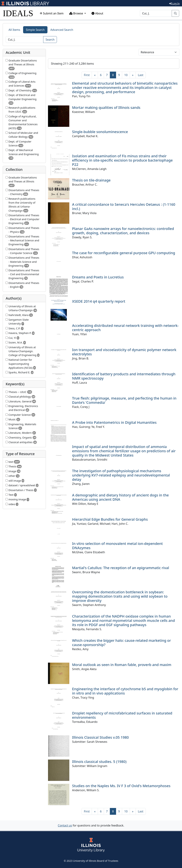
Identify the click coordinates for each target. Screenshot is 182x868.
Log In (174, 3)
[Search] (156, 13)
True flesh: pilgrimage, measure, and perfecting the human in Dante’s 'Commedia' (124, 400)
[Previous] (95, 75)
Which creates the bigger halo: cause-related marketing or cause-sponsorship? (122, 643)
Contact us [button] (65, 825)
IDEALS (18, 13)
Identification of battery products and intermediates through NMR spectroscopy (124, 376)
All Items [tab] (14, 30)
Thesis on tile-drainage (91, 180)
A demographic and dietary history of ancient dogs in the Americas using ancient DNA (121, 497)
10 (126, 75)
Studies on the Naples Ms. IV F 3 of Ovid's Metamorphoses (121, 786)
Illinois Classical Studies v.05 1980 (101, 737)
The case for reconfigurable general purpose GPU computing (124, 253)
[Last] (141, 75)
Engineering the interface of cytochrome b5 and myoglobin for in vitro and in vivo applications (125, 691)
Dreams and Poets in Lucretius (98, 277)
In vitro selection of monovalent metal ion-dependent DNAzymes (117, 546)
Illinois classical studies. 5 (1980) (99, 762)
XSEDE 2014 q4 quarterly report (99, 301)
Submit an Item (52, 13)
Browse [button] (77, 13)
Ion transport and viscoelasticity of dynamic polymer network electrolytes (124, 352)
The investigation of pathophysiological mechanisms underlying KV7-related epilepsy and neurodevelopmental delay (121, 475)
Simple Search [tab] (35, 30)
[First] (87, 75)
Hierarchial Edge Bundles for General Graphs (110, 519)
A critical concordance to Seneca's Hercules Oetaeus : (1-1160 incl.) (124, 207)
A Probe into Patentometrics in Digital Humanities (114, 422)
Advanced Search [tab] (62, 30)
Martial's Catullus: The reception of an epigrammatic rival (121, 568)
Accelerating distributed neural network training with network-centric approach (125, 328)
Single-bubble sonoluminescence (100, 132)
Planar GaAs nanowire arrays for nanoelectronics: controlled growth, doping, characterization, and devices (123, 231)
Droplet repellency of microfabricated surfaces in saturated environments (122, 715)
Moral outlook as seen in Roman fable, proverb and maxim (122, 665)
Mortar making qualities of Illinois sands (106, 107)
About (97, 13)
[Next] (133, 75)
